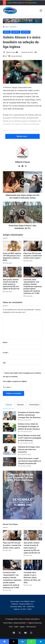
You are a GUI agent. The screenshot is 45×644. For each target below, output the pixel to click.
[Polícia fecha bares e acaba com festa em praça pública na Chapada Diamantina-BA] (9, 462)
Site (4, 363)
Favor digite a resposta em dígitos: (15, 381)
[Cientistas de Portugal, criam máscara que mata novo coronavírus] (9, 450)
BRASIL (7, 32)
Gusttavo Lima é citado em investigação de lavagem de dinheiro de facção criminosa (29, 426)
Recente (20, 405)
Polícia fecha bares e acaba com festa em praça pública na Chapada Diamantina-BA (29, 461)
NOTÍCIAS (26, 32)
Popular (9, 405)
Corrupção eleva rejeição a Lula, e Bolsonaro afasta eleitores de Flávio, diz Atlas (32, 578)
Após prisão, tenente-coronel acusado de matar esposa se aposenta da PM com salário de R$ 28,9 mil (11, 284)
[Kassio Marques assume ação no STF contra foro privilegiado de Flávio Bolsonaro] (9, 439)
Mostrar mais (23, 136)
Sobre (16, 627)
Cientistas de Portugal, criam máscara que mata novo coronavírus (29, 449)
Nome (6, 342)
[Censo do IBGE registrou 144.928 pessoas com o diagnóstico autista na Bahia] (12, 246)
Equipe (22, 627)
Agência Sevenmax (35, 623)
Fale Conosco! (31, 627)
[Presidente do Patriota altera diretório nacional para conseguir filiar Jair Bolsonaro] (9, 416)
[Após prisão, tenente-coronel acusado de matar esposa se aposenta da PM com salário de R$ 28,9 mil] (12, 272)
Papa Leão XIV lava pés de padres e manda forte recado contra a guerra (33, 256)
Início (6, 27)
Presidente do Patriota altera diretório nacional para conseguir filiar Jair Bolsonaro (29, 415)
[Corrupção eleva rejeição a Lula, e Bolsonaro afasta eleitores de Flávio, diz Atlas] (33, 565)
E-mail (6, 353)
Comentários (34, 405)
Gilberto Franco (11, 52)
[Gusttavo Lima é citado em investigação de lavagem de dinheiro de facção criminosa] (9, 427)
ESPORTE (13, 27)
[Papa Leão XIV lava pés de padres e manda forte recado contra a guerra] (33, 246)
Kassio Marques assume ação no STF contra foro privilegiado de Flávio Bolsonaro (30, 438)
